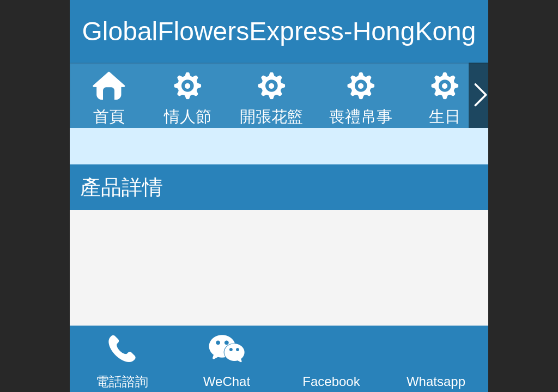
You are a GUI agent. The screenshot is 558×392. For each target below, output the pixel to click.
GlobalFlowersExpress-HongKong (279, 31)
